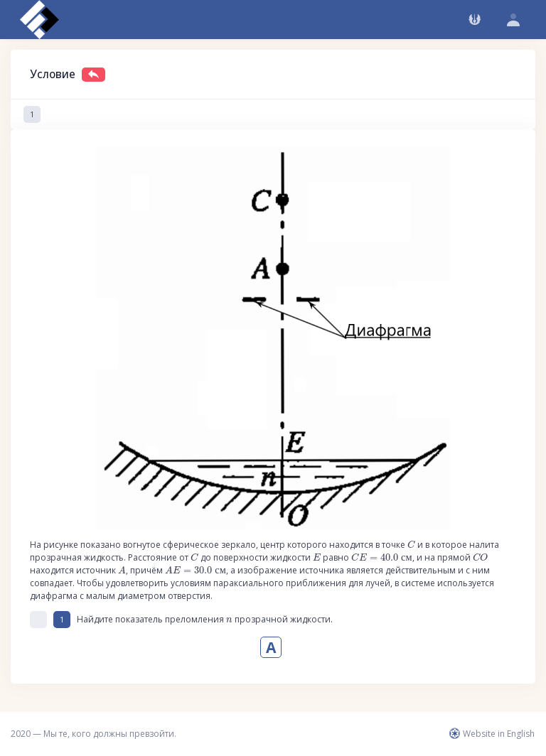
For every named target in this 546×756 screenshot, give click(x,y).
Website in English (492, 734)
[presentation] (411, 545)
